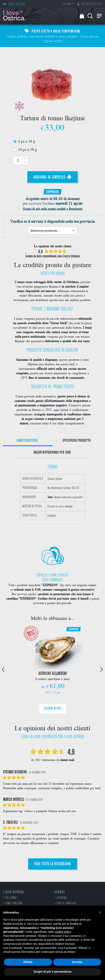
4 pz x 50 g (27, 141)
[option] (52, 499)
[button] (100, 912)
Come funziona (13, 903)
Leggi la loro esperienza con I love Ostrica (52, 256)
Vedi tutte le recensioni (53, 864)
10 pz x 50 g (27, 149)
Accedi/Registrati (89, 4)
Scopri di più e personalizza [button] (52, 972)
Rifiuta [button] (28, 962)
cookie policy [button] (63, 932)
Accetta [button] (77, 962)
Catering (61, 898)
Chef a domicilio (65, 903)
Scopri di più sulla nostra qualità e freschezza (53, 208)
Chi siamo (10, 898)
